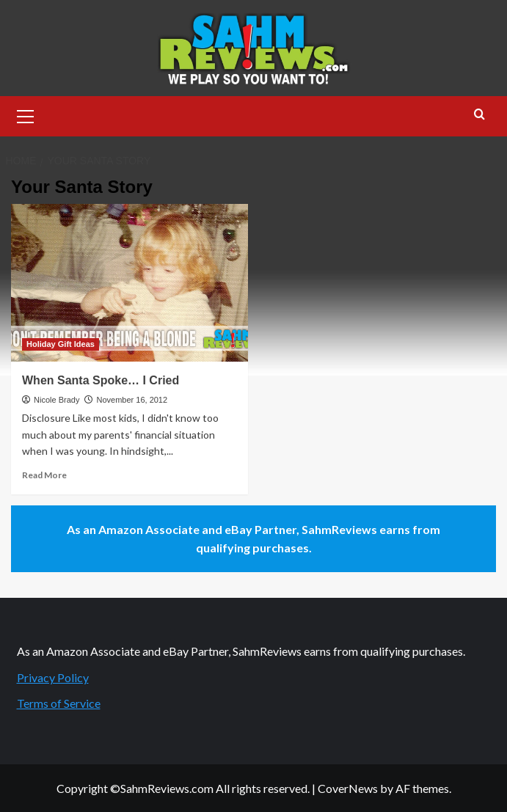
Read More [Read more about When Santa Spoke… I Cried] (44, 475)
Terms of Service (59, 703)
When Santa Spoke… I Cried (101, 380)
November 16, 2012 (132, 400)
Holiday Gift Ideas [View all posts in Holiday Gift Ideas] (61, 344)
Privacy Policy (53, 677)
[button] (26, 114)
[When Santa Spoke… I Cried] (130, 283)
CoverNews (348, 788)
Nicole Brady (56, 400)
